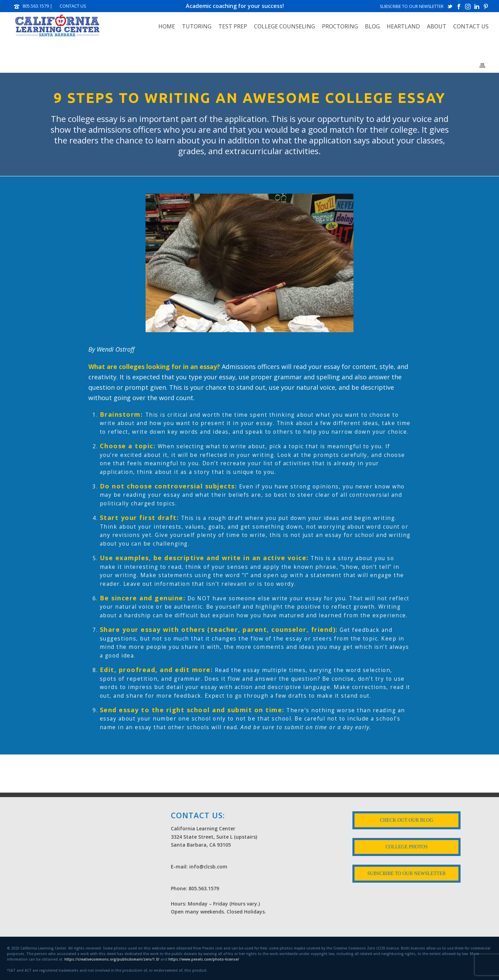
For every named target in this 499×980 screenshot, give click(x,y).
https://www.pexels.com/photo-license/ (204, 959)
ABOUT (437, 26)
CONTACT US (73, 6)
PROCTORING (340, 26)
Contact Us (471, 26)
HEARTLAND (403, 26)
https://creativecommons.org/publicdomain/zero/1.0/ (112, 959)
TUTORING (197, 26)
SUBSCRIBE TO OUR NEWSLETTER (412, 6)
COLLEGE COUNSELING (284, 26)
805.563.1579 (36, 6)
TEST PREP (233, 26)
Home (167, 26)
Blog (372, 26)
